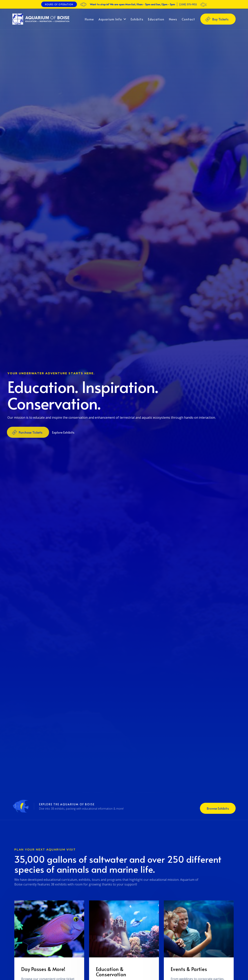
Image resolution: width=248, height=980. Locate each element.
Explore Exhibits (62, 432)
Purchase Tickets (29, 432)
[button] (112, 19)
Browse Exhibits (218, 808)
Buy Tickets (220, 19)
